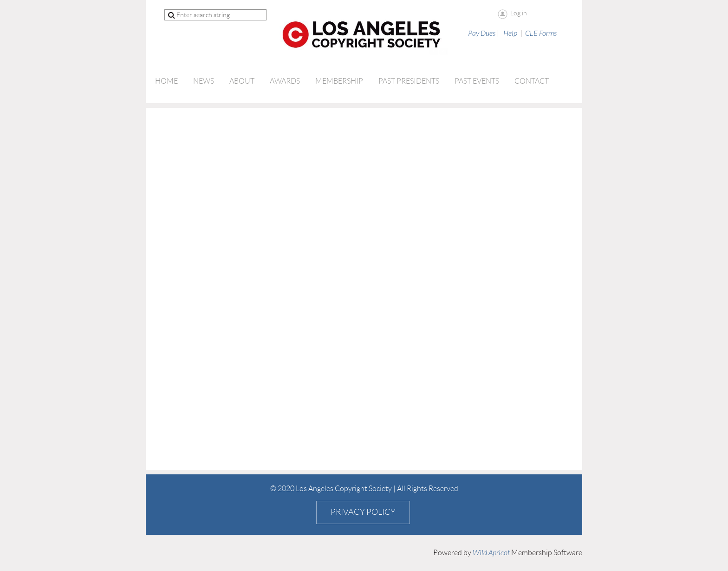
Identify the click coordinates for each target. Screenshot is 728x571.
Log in (519, 13)
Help (510, 33)
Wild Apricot (491, 553)
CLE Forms (541, 33)
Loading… (299, 288)
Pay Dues (482, 33)
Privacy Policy (363, 512)
